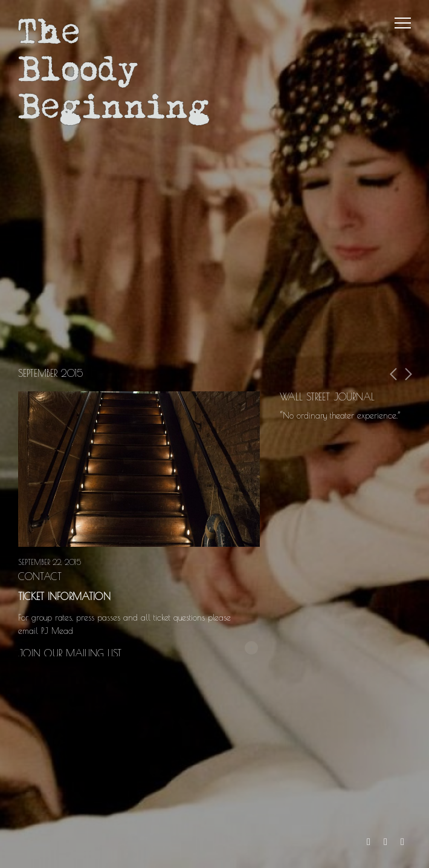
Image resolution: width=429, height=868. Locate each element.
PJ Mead (59, 631)
